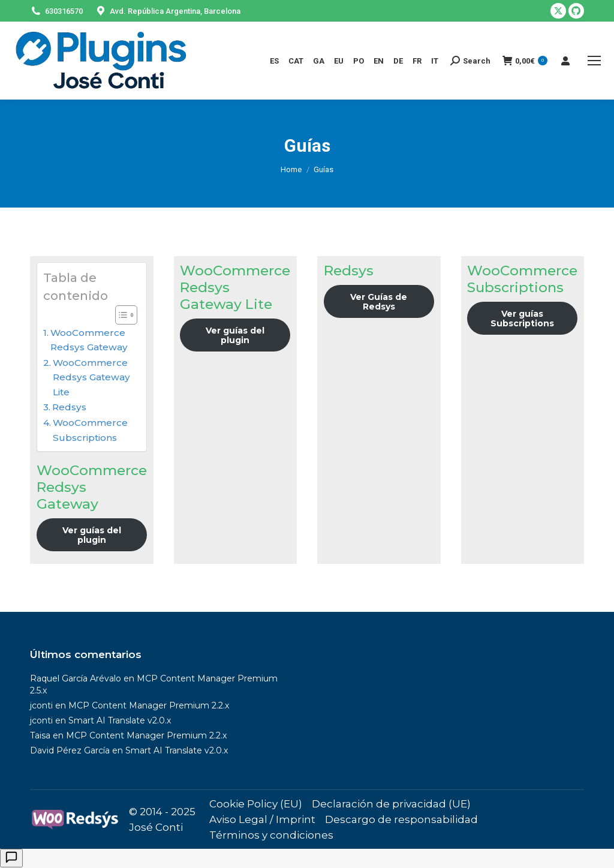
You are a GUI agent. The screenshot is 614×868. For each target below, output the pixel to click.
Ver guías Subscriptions (522, 319)
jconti (41, 705)
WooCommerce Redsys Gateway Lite (91, 377)
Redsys (69, 407)
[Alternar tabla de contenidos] (120, 315)
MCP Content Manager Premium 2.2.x (149, 705)
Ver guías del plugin (92, 535)
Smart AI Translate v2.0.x (120, 720)
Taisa (40, 735)
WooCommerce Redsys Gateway (89, 340)
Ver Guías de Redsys (379, 302)
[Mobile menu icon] (594, 61)
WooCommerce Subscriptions (90, 430)
